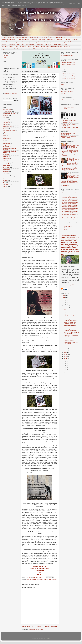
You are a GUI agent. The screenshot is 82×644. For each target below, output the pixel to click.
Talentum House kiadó (40, 581)
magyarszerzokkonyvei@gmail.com (70, 285)
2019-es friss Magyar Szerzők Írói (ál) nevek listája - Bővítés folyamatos (70, 200)
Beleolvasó (75, 40)
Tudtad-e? (44, 42)
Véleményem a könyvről (24, 40)
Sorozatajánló (55, 49)
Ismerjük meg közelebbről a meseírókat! (68, 42)
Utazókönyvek (6, 184)
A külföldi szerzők (61, 37)
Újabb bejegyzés (28, 626)
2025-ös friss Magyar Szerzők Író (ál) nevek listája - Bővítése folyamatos (70, 218)
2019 (64, 365)
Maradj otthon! (40, 44)
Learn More (72, 4)
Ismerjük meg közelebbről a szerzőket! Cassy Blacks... (70, 330)
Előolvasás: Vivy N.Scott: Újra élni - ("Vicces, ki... (71, 343)
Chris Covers (64, 93)
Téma (17, 47)
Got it (78, 4)
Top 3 (27, 49)
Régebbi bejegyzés (51, 626)
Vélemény (5, 186)
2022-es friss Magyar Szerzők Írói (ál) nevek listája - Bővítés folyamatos (70, 209)
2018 (64, 367)
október (66, 310)
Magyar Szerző (31, 581)
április (65, 352)
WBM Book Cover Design (67, 91)
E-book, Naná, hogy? (26, 47)
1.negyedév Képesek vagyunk (68, 62)
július (65, 346)
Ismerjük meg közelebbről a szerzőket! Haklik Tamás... (70, 323)
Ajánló (28, 579)
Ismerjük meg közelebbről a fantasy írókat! (52, 47)
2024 (64, 300)
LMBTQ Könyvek (7, 162)
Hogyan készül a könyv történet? (10, 132)
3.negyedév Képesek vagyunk (68, 64)
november (66, 308)
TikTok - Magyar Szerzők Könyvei (69, 121)
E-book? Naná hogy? (8, 126)
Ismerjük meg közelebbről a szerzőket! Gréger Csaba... (70, 320)
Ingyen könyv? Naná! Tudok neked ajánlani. (13, 49)
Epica (62, 84)
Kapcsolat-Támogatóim (22, 37)
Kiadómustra (60, 40)
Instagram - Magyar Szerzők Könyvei (70, 127)
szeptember (67, 312)
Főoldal (4, 37)
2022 (64, 304)
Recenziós (5, 173)
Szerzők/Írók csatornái (8, 47)
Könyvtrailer (42, 40)
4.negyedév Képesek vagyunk (68, 79)
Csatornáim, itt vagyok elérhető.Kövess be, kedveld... (71, 316)
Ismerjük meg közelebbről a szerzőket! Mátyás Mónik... (70, 326)
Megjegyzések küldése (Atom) (36, 630)
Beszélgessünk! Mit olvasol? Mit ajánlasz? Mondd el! (68, 137)
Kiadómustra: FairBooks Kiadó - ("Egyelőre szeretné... (71, 336)
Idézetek (68, 40)
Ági (5, 58)
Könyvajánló (6, 156)
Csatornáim (11, 37)
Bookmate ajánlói (35, 42)
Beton (31, 579)
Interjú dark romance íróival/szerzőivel (40, 49)
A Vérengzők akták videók (67, 55)
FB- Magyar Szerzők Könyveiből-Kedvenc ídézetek (69, 125)
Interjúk (4, 44)
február (66, 356)
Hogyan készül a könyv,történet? (16, 44)
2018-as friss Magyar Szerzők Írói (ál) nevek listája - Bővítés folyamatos (70, 197)
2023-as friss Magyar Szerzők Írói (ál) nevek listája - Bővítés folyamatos (70, 212)
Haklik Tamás (36, 579)
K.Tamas (6, 55)
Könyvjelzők (67, 47)
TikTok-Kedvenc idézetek (67, 122)
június (65, 348)
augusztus (66, 314)
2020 (64, 363)
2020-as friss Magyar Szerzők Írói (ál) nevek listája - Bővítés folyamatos (70, 203)
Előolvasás (34, 40)
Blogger (48, 638)
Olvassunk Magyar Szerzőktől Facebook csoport (68, 134)
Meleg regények (30, 44)
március (66, 354)
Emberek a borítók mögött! (61, 44)
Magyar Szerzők (34, 37)
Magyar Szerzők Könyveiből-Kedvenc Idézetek (69, 228)
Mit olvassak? (49, 44)
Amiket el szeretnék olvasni (9, 40)
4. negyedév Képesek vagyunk (68, 66)
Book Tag (52, 37)
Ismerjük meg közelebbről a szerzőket (19, 42)
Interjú (42, 579)
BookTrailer (5, 42)
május (65, 350)
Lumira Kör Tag (44, 37)
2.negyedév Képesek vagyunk (68, 75)
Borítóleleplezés (51, 40)
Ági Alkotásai (64, 101)
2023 (64, 302)
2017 (64, 369)
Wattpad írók (36, 47)
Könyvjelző (5, 160)
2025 (64, 298)
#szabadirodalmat (7, 110)
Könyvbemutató (52, 42)
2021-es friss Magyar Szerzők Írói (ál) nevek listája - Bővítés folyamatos (70, 206)
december (66, 306)
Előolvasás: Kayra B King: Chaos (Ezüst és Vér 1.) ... (71, 340)
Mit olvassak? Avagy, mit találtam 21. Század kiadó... (71, 333)
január (65, 358)
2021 (64, 361)
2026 (64, 296)
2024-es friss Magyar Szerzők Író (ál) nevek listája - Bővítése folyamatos (70, 215)
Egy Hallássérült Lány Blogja (11, 94)
